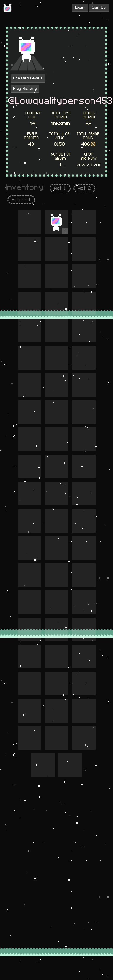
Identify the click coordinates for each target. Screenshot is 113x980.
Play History (25, 89)
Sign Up (99, 7)
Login (80, 7)
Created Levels (28, 78)
